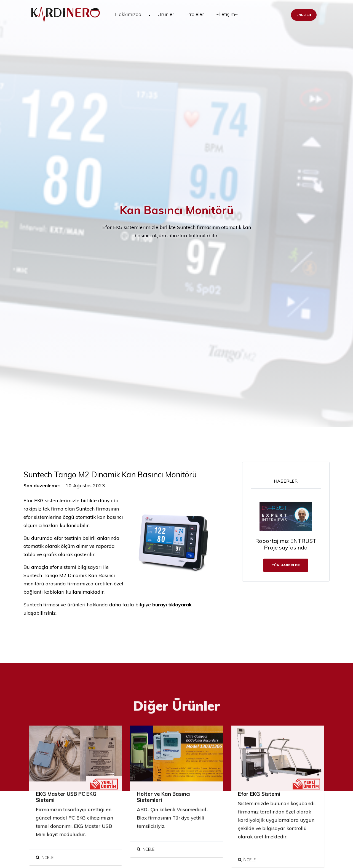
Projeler (195, 14)
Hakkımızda (128, 14)
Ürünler (166, 14)
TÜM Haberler (286, 565)
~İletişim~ (227, 14)
